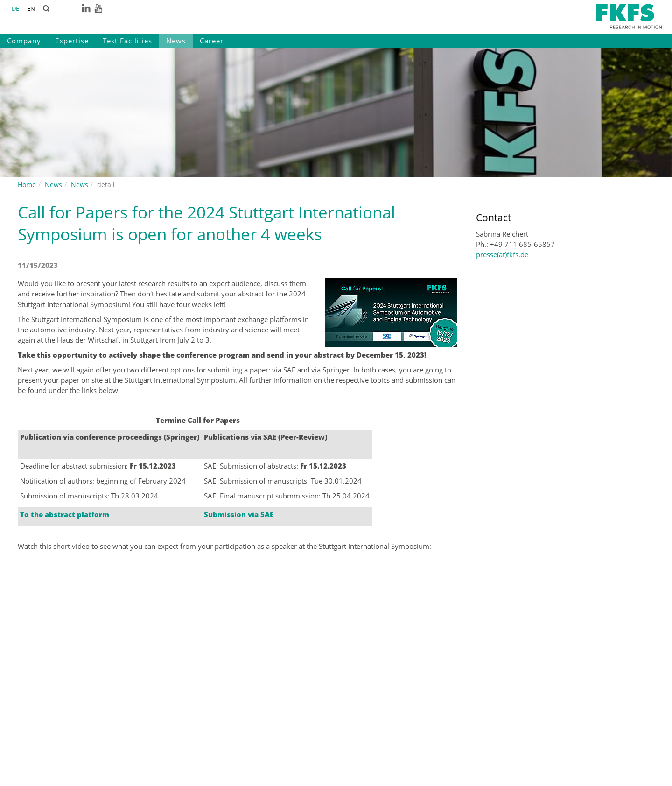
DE (15, 8)
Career (212, 41)
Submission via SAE (239, 514)
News (176, 41)
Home (27, 185)
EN (31, 8)
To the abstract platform (65, 514)
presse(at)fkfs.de (502, 254)
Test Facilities (127, 41)
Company (24, 41)
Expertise (72, 41)
